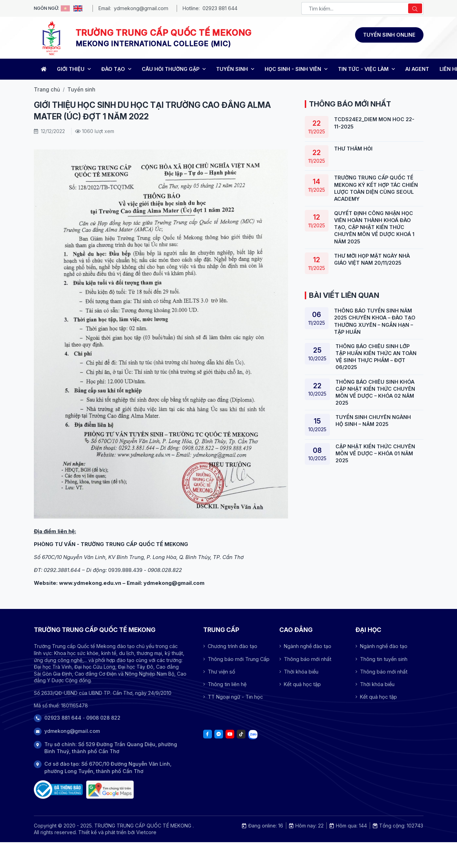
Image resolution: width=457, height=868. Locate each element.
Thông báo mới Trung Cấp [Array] (236, 659)
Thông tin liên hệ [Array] (225, 684)
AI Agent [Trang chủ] (417, 69)
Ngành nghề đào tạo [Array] (305, 646)
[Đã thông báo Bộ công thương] (58, 790)
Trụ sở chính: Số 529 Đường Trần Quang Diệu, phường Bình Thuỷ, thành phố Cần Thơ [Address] (111, 748)
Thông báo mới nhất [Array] (305, 659)
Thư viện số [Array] (219, 672)
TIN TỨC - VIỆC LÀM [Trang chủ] (366, 69)
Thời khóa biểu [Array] (299, 672)
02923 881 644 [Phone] (63, 718)
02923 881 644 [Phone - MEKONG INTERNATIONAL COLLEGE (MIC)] (220, 8)
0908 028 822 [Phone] (103, 718)
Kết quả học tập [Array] (300, 684)
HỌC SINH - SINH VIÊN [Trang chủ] (296, 69)
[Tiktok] (241, 734)
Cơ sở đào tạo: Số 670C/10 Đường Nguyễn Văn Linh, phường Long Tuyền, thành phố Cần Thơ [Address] (108, 767)
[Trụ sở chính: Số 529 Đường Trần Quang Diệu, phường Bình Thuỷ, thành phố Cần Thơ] (110, 790)
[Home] (43, 69)
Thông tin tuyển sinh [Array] (381, 659)
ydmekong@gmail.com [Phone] (72, 731)
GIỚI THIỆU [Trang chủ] (74, 69)
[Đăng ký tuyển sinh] (389, 35)
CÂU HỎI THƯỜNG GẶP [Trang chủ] (174, 69)
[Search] (415, 8)
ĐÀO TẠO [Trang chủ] (116, 69)
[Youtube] (230, 734)
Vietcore (146, 832)
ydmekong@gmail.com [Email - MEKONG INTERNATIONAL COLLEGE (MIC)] (141, 8)
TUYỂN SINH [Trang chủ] (235, 69)
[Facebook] (208, 734)
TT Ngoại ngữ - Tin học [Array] (233, 697)
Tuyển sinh (81, 90)
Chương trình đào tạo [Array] (230, 646)
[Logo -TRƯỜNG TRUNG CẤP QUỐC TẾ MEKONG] (51, 38)
